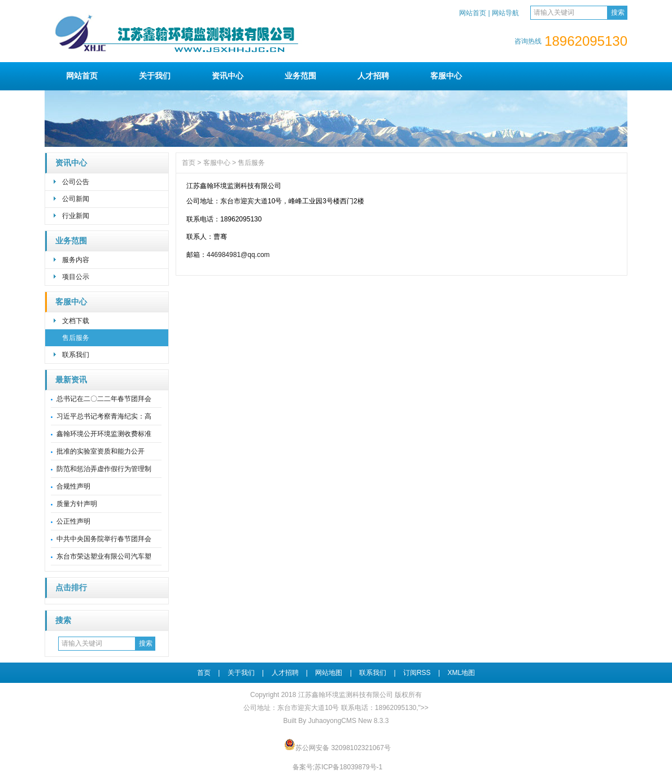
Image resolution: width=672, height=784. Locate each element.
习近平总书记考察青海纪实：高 (104, 416)
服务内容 (76, 260)
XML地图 (461, 673)
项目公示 (76, 277)
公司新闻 (76, 199)
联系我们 (76, 355)
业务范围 (300, 76)
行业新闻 (76, 216)
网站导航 (505, 13)
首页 (189, 163)
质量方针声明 (77, 504)
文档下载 (76, 321)
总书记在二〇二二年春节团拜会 (104, 399)
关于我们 (155, 76)
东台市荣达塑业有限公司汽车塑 (104, 556)
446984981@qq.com (238, 255)
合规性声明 (73, 486)
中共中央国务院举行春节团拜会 (104, 539)
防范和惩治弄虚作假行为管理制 (104, 469)
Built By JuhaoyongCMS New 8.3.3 (336, 721)
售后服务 (76, 338)
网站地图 (329, 673)
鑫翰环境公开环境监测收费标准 (104, 434)
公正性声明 (73, 521)
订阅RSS (417, 673)
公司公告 (76, 182)
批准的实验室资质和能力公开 (101, 451)
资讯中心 (228, 76)
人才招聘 (373, 76)
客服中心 (446, 76)
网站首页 (473, 13)
